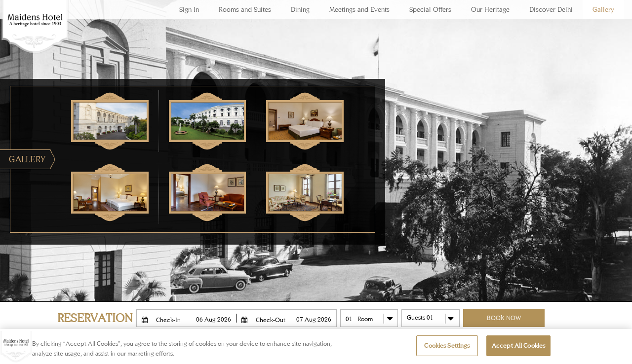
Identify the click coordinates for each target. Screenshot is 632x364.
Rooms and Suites (245, 9)
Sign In (189, 9)
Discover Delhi (551, 9)
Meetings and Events (359, 9)
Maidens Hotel (35, 35)
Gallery (603, 9)
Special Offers (430, 9)
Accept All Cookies (518, 346)
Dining (300, 9)
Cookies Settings (447, 346)
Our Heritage (490, 9)
